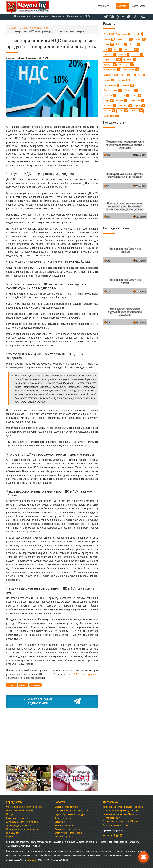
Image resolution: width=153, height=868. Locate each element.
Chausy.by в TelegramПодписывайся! (52, 701)
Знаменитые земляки (17, 818)
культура (110, 65)
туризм (140, 106)
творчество (137, 101)
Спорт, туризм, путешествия (68, 833)
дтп (108, 49)
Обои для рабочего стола (116, 825)
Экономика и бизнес (65, 825)
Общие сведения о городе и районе (24, 807)
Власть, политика (63, 818)
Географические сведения (20, 811)
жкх (118, 49)
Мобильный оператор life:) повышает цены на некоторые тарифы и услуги (73, 778)
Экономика (58, 16)
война (109, 44)
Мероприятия (75, 16)
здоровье (132, 49)
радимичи (131, 90)
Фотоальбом (139, 6)
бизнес (109, 39)
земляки (110, 54)
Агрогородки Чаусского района (22, 822)
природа (128, 85)
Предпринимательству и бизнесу (23, 829)
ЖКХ (88, 16)
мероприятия (112, 70)
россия (124, 95)
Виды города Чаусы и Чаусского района (123, 807)
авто (109, 34)
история (138, 54)
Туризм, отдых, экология (19, 825)
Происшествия (22, 16)
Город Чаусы (105, 6)
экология (136, 111)
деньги (135, 44)
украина (109, 111)
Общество (60, 822)
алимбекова (123, 34)
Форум (10, 837)
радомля (110, 95)
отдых (125, 75)
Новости (122, 6)
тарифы (122, 101)
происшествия (113, 90)
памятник (139, 75)
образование (131, 70)
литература (126, 65)
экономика (112, 116)
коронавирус (112, 59)
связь (137, 95)
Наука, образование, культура (70, 814)
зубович (124, 54)
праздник (123, 80)
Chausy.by (32, 860)
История (10, 814)
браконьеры (125, 39)
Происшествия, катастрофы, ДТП (71, 811)
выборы (122, 44)
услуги (122, 111)
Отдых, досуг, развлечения (68, 829)
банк (137, 34)
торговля (110, 106)
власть (140, 39)
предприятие (112, 85)
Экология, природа (64, 837)
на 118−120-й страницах (83, 674)
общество (111, 75)
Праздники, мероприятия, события (120, 811)
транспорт (125, 106)
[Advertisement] (52, 733)
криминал (130, 59)
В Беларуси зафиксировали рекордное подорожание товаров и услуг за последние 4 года (31, 778)
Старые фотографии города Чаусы (120, 821)
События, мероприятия (66, 807)
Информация (13, 833)
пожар (109, 80)
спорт (109, 101)
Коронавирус (41, 16)
